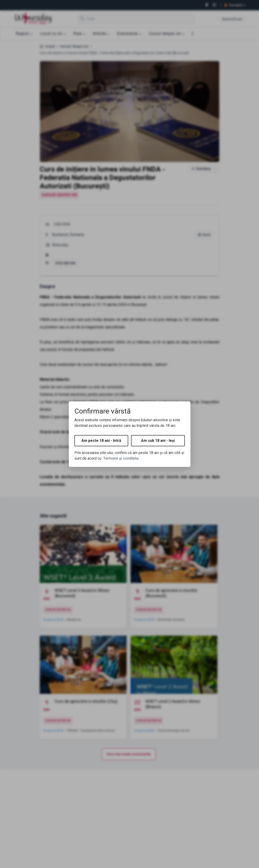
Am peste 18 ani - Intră (101, 441)
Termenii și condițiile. (121, 458)
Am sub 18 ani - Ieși (158, 441)
